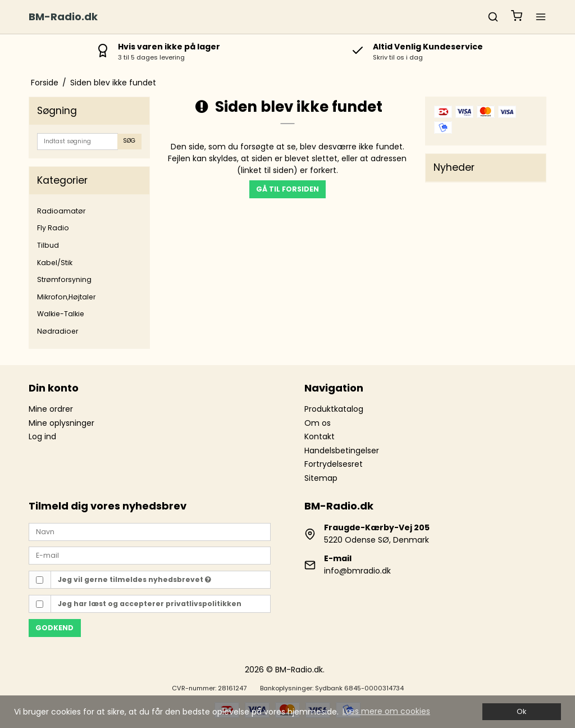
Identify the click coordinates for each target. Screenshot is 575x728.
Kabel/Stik (55, 263)
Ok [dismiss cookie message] (521, 711)
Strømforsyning (64, 279)
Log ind (42, 436)
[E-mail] (150, 555)
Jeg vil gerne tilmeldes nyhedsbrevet (134, 579)
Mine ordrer (51, 409)
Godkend (54, 628)
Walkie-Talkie (61, 314)
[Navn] (150, 531)
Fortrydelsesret (334, 464)
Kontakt (320, 436)
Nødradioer (58, 331)
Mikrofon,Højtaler (66, 297)
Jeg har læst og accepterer (150, 604)
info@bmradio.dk (357, 571)
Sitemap (321, 478)
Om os (318, 423)
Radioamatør (61, 211)
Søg (129, 141)
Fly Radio (53, 228)
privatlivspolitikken (204, 604)
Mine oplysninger (61, 423)
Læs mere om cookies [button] (386, 711)
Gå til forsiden (287, 189)
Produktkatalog (334, 409)
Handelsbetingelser (342, 451)
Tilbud (48, 245)
